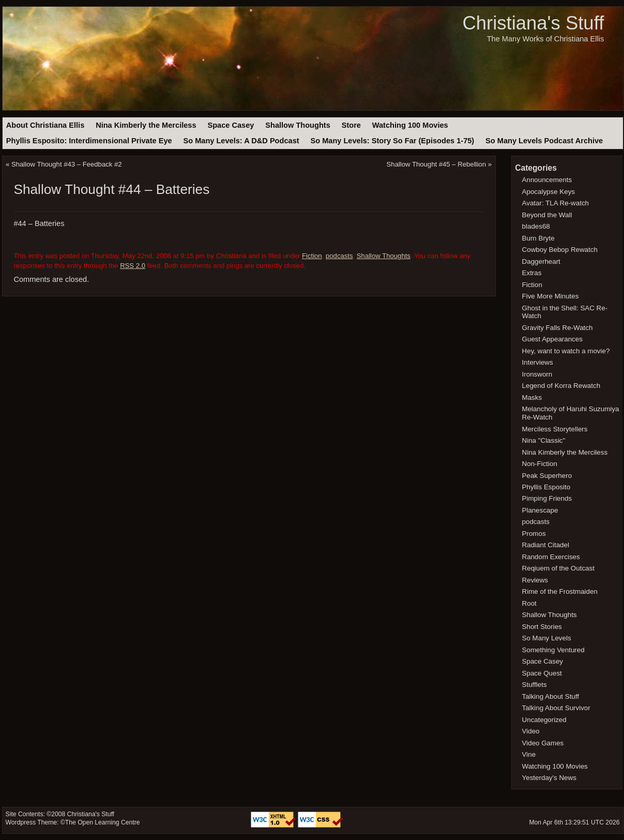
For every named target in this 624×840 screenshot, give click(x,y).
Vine (529, 754)
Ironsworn (537, 374)
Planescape (540, 510)
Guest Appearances (552, 339)
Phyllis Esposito (546, 487)
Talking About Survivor (556, 708)
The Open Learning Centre (103, 822)
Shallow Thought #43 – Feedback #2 (67, 164)
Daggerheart (541, 261)
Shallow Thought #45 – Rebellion (436, 164)
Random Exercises (551, 557)
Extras (532, 273)
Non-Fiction (540, 464)
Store (351, 125)
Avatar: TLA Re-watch (555, 203)
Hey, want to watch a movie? (566, 351)
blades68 (536, 226)
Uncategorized (544, 720)
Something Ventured (553, 650)
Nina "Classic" (544, 440)
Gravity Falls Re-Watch (558, 328)
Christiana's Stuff (533, 23)
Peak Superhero (547, 476)
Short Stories (542, 627)
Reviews (535, 580)
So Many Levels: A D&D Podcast (241, 141)
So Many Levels (547, 638)
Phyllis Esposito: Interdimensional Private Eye (89, 141)
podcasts (339, 256)
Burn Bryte (538, 238)
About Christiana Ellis (45, 125)
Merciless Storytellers (555, 429)
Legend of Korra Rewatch (561, 386)
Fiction (312, 256)
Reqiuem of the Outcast (558, 568)
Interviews (538, 362)
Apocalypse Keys (549, 192)
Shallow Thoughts (298, 125)
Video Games (543, 743)
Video (531, 731)
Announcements (547, 180)
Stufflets (535, 685)
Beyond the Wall (547, 215)
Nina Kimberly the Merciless (146, 125)
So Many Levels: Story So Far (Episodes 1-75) (392, 141)
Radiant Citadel (546, 545)
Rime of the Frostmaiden (560, 591)
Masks (532, 397)
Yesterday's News (549, 778)
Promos (534, 534)
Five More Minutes (551, 296)
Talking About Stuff (551, 696)
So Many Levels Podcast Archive (544, 141)
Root (529, 603)
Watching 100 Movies (410, 125)
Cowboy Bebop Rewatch (560, 250)
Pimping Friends (547, 498)
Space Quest (542, 673)
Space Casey (231, 125)
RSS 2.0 (133, 266)
